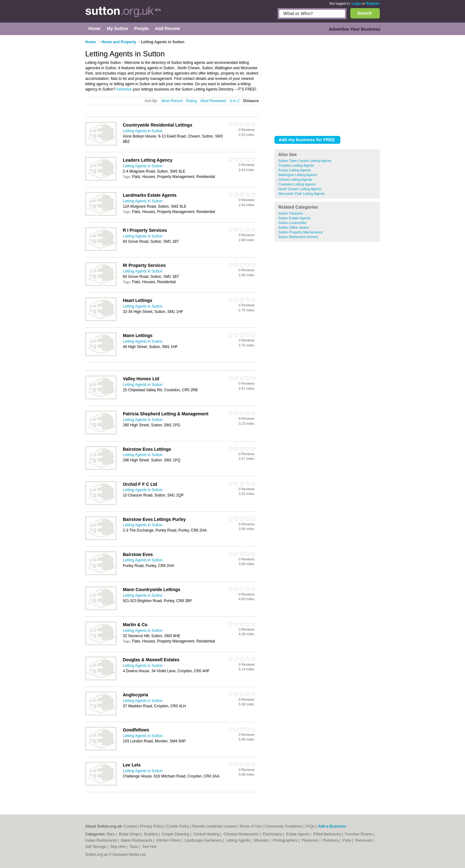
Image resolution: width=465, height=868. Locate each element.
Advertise (124, 89)
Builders (152, 834)
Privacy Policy (152, 826)
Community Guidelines (283, 826)
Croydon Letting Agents (296, 165)
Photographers (285, 840)
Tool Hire (149, 847)
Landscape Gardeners (204, 840)
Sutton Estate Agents (294, 218)
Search (365, 13)
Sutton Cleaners (291, 213)
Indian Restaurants (102, 840)
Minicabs (262, 840)
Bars (111, 834)
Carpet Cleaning (176, 834)
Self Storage (96, 847)
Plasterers (310, 840)
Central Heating (207, 834)
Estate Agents (298, 834)
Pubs (347, 840)
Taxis (134, 847)
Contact (130, 826)
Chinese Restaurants (241, 834)
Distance (251, 101)
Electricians (273, 834)
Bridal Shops (130, 834)
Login (356, 3)
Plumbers (331, 840)
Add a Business (332, 826)
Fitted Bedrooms (328, 834)
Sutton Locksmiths (292, 223)
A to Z (235, 101)
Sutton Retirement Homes (298, 237)
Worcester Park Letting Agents (301, 194)
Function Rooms (359, 834)
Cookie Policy (178, 826)
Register (373, 3)
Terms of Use (251, 826)
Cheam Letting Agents (295, 179)
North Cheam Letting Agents (300, 189)
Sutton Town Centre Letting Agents (305, 161)
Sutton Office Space (294, 227)
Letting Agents (238, 840)
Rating (192, 101)
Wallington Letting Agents (298, 175)
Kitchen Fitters (169, 840)
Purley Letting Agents (295, 170)
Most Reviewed (213, 101)
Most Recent (172, 101)
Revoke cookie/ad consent (214, 826)
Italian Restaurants (137, 840)
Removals (364, 840)
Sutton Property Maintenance (300, 232)
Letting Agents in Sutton (143, 131)
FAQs (310, 826)
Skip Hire (118, 847)
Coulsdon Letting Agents (297, 184)
